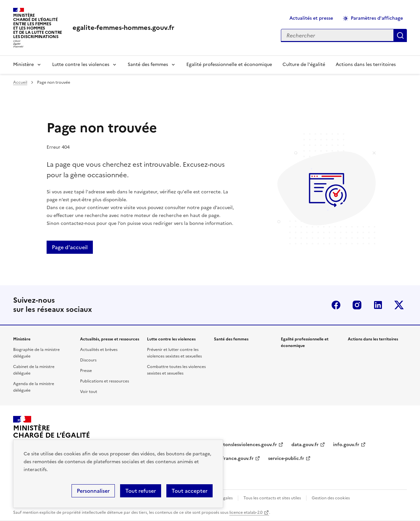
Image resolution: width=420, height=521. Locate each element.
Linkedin (378, 305)
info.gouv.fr (346, 445)
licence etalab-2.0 (246, 512)
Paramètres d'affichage (377, 18)
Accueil (20, 82)
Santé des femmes (148, 65)
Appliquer (400, 35)
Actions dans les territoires (366, 65)
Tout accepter (189, 491)
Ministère (23, 65)
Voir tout (89, 392)
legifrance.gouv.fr (234, 458)
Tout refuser (141, 491)
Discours (88, 360)
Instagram (357, 305)
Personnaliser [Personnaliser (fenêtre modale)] (93, 491)
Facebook (336, 305)
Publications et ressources (105, 381)
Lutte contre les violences (81, 65)
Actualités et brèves (99, 350)
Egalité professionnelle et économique (229, 65)
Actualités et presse (311, 18)
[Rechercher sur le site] (337, 35)
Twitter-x (399, 305)
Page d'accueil (70, 247)
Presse (86, 371)
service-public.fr (286, 458)
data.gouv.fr (305, 445)
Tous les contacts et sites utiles (272, 498)
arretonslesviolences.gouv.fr (245, 445)
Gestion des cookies (331, 498)
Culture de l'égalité (304, 65)
